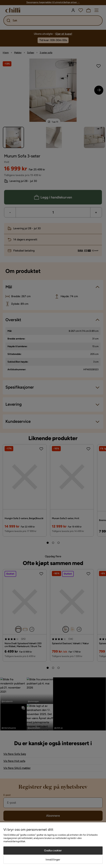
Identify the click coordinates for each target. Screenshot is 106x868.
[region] (53, 845)
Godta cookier (53, 850)
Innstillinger (53, 860)
